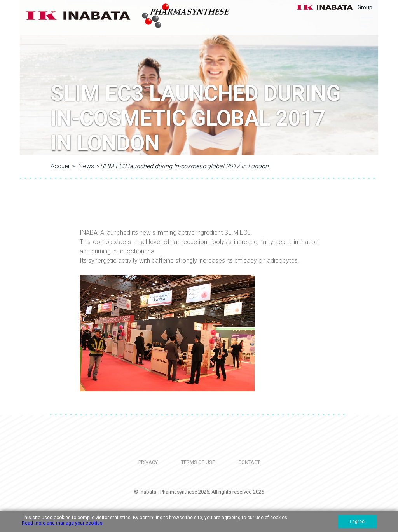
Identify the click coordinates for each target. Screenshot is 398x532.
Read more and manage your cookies (62, 523)
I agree (357, 522)
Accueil (60, 166)
